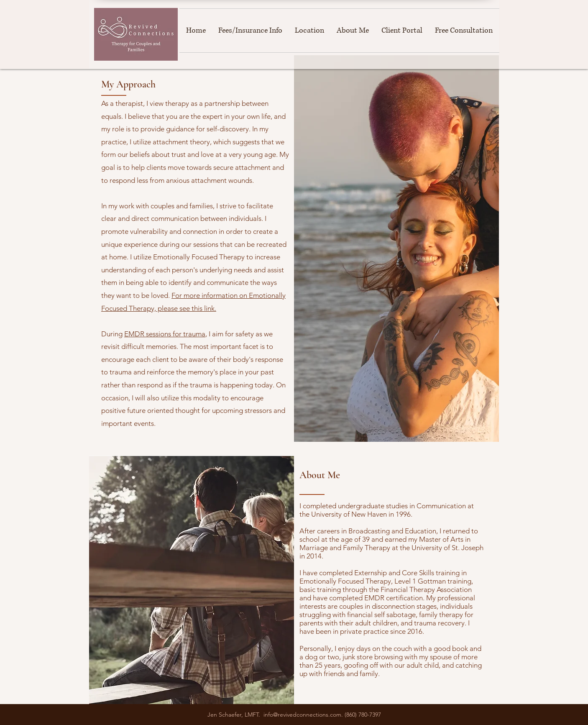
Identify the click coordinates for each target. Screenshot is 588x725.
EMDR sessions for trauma (165, 334)
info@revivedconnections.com (302, 715)
